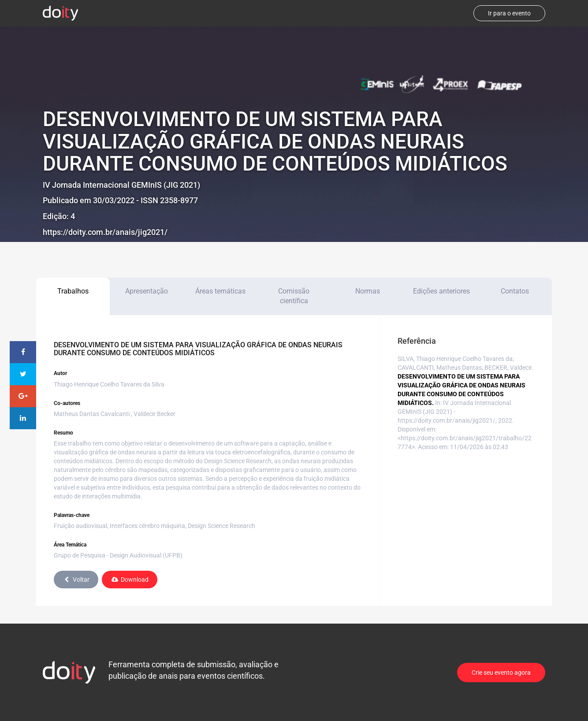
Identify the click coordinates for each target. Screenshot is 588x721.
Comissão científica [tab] (294, 296)
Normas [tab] (368, 291)
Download (130, 580)
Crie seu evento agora (501, 673)
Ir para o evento (509, 13)
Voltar (76, 580)
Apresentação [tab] (147, 291)
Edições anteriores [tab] (441, 291)
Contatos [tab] (515, 291)
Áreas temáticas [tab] (220, 291)
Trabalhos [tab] (73, 291)
